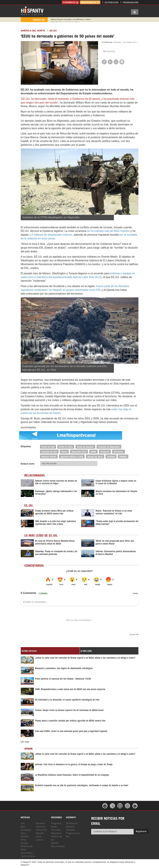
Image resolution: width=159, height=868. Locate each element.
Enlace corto (28, 464)
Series (54, 826)
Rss (68, 836)
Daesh (64, 452)
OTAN (93, 452)
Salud (39, 836)
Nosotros (70, 826)
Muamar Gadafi (49, 456)
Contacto (70, 830)
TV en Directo (71, 2)
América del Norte (33, 31)
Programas (56, 823)
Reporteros (56, 833)
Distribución (112, 2)
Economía (41, 826)
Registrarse (141, 831)
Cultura (39, 839)
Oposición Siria (79, 452)
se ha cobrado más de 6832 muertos (108, 231)
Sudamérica (27, 853)
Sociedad (40, 823)
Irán (23, 823)
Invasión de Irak (49, 452)
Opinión (55, 843)
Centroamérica (28, 856)
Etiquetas (26, 446)
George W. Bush (95, 456)
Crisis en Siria (66, 447)
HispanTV (32, 11)
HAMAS (123, 456)
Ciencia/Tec (41, 830)
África (24, 839)
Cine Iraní (56, 830)
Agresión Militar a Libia (72, 456)
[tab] (50, 651)
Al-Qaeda (105, 452)
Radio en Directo (90, 2)
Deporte (40, 833)
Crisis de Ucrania (85, 447)
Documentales (58, 846)
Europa (24, 843)
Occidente (118, 452)
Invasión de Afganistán (109, 447)
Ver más (25, 742)
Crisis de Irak (48, 447)
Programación (131, 2)
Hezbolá (111, 456)
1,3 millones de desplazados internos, (51, 235)
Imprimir (109, 51)
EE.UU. (53, 31)
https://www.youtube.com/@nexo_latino (71, 20)
